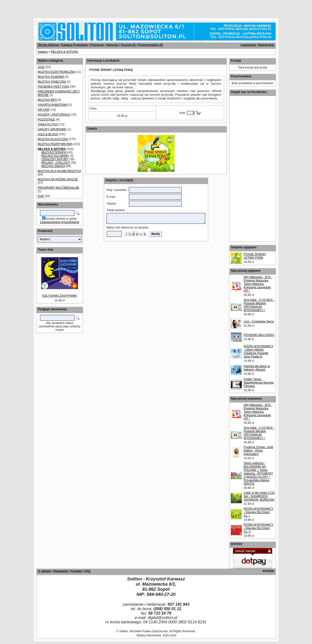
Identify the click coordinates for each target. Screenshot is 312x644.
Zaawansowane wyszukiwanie (60, 222)
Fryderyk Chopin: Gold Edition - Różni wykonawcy (258, 451)
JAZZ (41, 67)
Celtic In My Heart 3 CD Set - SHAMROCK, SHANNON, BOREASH (259, 496)
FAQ (88, 571)
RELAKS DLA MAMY (55, 156)
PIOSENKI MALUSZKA (259, 335)
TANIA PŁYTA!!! (48, 124)
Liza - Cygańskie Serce (259, 322)
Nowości (112, 45)
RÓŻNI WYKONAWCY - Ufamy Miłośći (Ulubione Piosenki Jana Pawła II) (259, 351)
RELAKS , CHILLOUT (56, 163)
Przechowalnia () (151, 45)
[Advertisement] (59, 7)
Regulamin (61, 571)
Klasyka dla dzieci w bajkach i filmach (257, 368)
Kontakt (76, 571)
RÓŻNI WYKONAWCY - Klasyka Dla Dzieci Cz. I (259, 512)
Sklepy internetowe (149, 635)
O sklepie (45, 571)
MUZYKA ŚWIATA (53, 166)
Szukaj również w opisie (61, 219)
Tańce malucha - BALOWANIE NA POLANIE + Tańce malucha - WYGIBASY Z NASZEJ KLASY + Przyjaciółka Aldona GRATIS (258, 473)
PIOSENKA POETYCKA (54, 87)
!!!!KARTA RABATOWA (53, 105)
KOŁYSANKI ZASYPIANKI (59, 296)
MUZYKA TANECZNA (52, 82)
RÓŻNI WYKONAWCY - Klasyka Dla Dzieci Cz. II (259, 528)
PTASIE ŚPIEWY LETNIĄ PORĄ (255, 256)
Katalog (43, 52)
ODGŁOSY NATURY (55, 159)
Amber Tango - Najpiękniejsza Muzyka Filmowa (259, 383)
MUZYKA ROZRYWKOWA (55, 144)
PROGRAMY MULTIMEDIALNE (59, 188)
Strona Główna (48, 45)
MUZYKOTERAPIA (54, 152)
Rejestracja (266, 45)
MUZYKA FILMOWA (51, 77)
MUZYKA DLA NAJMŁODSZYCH (60, 171)
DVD (41, 196)
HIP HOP (44, 110)
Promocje (97, 45)
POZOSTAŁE (47, 120)
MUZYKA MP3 (47, 100)
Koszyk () (128, 45)
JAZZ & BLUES (48, 134)
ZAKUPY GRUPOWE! (52, 129)
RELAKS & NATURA (65, 52)
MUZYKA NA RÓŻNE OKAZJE (58, 179)
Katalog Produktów (75, 45)
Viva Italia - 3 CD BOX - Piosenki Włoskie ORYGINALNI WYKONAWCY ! (259, 305)
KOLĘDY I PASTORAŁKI (54, 115)
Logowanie (248, 45)
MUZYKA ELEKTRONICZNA (57, 72)
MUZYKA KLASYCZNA (53, 139)
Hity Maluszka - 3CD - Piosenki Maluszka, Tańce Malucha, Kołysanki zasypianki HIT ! (258, 284)
